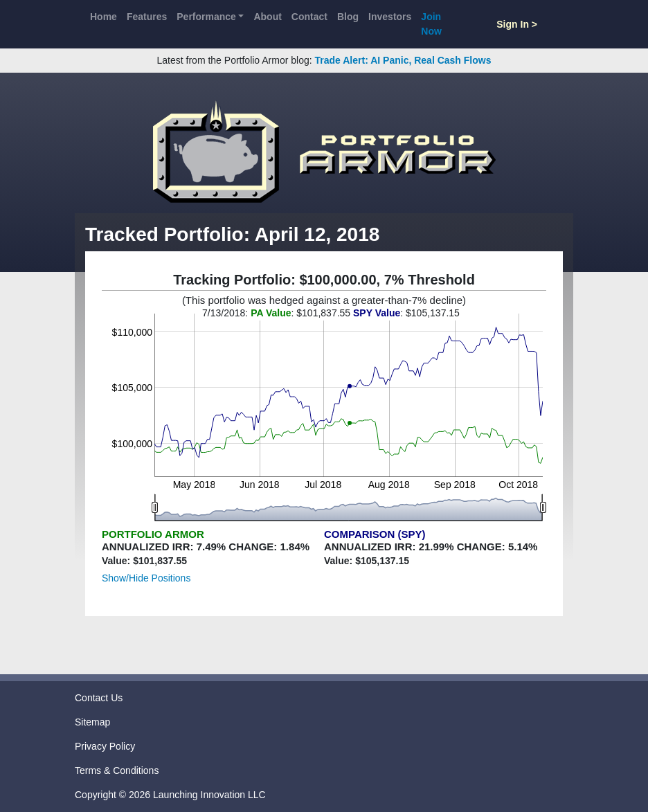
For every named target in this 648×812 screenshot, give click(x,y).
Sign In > (517, 24)
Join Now (431, 24)
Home (103, 17)
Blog (348, 17)
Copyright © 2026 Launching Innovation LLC (170, 795)
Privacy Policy (105, 746)
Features (147, 17)
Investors (390, 17)
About (267, 17)
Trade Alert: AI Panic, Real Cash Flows (403, 60)
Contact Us (99, 698)
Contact (309, 17)
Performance (206, 17)
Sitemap (92, 722)
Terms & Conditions (117, 770)
